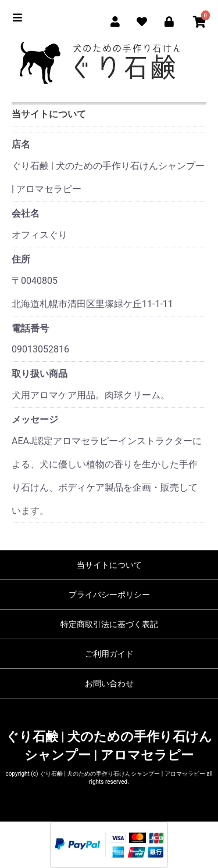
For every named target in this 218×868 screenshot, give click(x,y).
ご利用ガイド (109, 654)
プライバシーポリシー (109, 595)
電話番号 (30, 328)
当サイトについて (109, 565)
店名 (21, 144)
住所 (21, 259)
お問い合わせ (109, 683)
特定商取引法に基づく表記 (109, 624)
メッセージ (35, 419)
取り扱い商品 (40, 374)
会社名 (26, 213)
